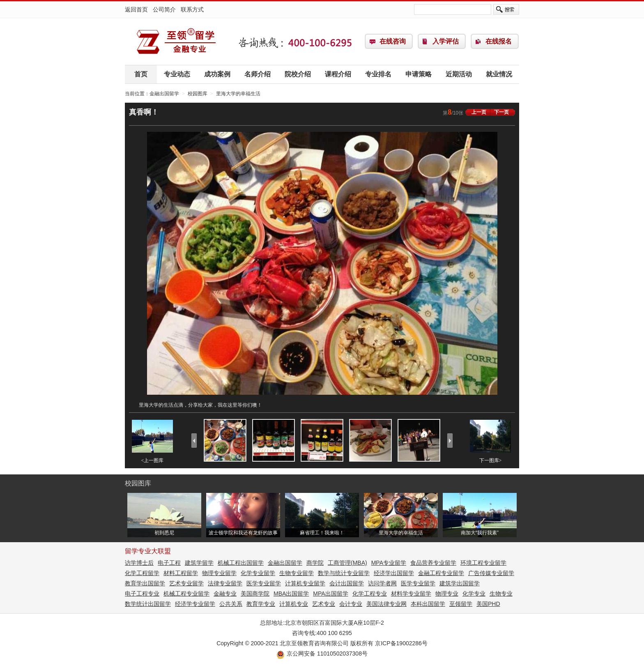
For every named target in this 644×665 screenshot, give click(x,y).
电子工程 (169, 563)
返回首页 (136, 9)
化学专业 (474, 594)
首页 (141, 74)
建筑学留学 (199, 563)
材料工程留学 (181, 573)
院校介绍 (298, 74)
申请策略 (419, 74)
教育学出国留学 (145, 583)
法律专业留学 (225, 583)
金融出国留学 (176, 41)
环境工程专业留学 (483, 563)
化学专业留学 (258, 573)
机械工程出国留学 (241, 563)
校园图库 (198, 94)
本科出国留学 (428, 604)
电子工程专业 (142, 594)
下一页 (501, 112)
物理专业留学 (219, 573)
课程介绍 (338, 74)
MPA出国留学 (330, 594)
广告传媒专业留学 (491, 573)
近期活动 (459, 74)
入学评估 (446, 41)
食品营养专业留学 (433, 563)
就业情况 (499, 74)
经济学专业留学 (195, 604)
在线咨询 (393, 41)
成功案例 (217, 74)
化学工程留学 (142, 573)
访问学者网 (382, 583)
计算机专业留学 (305, 583)
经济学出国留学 (394, 573)
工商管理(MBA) (347, 563)
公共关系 (231, 604)
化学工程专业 (370, 594)
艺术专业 (324, 604)
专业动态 (177, 74)
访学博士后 (139, 563)
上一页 (479, 112)
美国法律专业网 (386, 604)
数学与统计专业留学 (344, 573)
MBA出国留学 (291, 594)
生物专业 (501, 594)
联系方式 (192, 9)
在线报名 (499, 41)
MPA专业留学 (389, 563)
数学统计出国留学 (148, 604)
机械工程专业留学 (186, 594)
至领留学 (461, 604)
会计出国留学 (347, 583)
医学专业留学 (264, 583)
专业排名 (378, 74)
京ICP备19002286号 (401, 643)
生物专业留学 (297, 573)
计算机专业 (294, 604)
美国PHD (488, 604)
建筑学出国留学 (460, 583)
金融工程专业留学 (441, 573)
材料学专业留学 (411, 594)
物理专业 (447, 594)
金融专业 (225, 594)
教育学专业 (261, 604)
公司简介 (164, 9)
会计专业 (351, 604)
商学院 (315, 563)
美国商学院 (255, 594)
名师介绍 (258, 74)
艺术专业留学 (186, 583)
